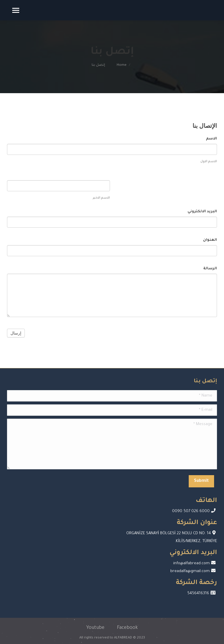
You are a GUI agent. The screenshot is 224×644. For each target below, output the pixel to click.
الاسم (211, 139)
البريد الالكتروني (202, 212)
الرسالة (210, 269)
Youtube (95, 628)
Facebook (127, 628)
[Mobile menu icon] (16, 10)
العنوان (210, 240)
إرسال (16, 333)
